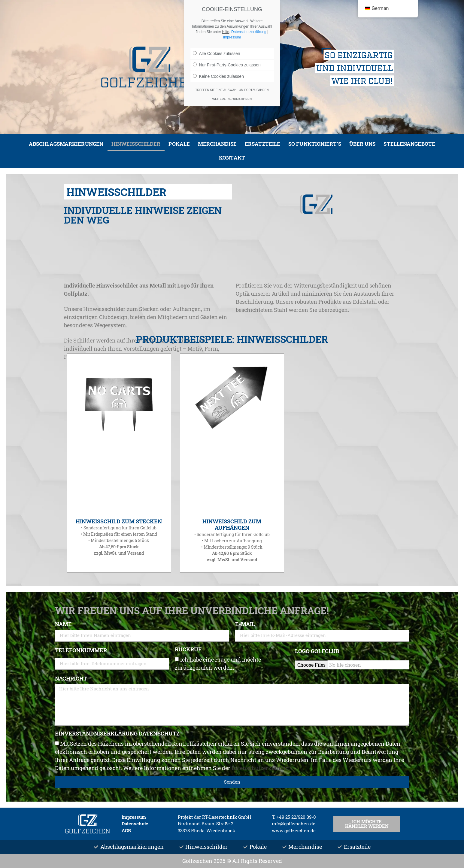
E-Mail (245, 624)
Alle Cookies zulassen (217, 53)
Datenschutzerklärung (249, 32)
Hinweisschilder (136, 144)
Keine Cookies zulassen (218, 76)
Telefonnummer (81, 651)
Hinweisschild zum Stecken (119, 521)
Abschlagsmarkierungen (66, 144)
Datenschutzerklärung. (261, 768)
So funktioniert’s (315, 144)
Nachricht (71, 679)
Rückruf (188, 650)
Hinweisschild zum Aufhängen (232, 525)
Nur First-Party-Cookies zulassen (227, 65)
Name (63, 624)
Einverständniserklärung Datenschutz (117, 734)
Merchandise (217, 144)
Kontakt (232, 158)
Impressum (232, 37)
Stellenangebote (409, 144)
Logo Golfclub (317, 652)
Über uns (362, 144)
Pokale (179, 144)
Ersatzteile (262, 144)
